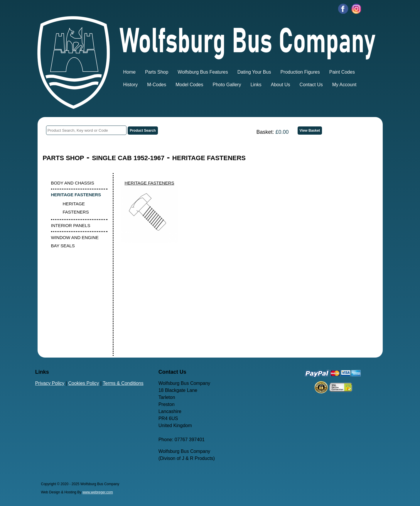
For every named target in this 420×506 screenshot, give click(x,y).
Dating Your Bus (254, 72)
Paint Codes (342, 72)
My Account (344, 85)
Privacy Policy (50, 383)
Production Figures (300, 72)
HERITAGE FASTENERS (209, 158)
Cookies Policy (84, 383)
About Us (281, 85)
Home (130, 72)
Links (256, 85)
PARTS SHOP (63, 158)
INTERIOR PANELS (71, 225)
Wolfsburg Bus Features (203, 72)
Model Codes (189, 85)
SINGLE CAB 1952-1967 (128, 158)
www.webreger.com (98, 492)
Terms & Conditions (123, 383)
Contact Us (311, 85)
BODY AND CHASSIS (73, 183)
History (131, 85)
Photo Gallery (227, 85)
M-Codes (157, 85)
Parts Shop (157, 72)
